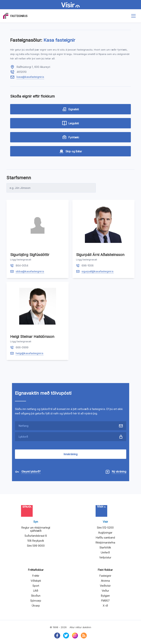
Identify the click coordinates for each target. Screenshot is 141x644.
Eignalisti (70, 109)
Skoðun (36, 596)
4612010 (22, 72)
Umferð (105, 552)
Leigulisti (70, 123)
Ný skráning (119, 471)
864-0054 (22, 265)
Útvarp (36, 606)
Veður (105, 591)
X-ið (105, 606)
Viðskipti (36, 581)
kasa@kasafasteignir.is (30, 77)
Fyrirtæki (71, 137)
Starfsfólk (105, 547)
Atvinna (105, 581)
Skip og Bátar (71, 151)
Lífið (36, 591)
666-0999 (22, 347)
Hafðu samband (105, 537)
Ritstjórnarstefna (105, 542)
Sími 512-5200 (105, 528)
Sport (36, 586)
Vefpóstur (105, 557)
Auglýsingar (105, 533)
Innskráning (71, 454)
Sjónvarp (36, 601)
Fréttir (36, 576)
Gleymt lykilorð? (31, 471)
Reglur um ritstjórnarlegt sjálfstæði (36, 529)
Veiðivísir (105, 586)
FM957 (105, 601)
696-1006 (88, 265)
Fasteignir (105, 576)
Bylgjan (105, 596)
